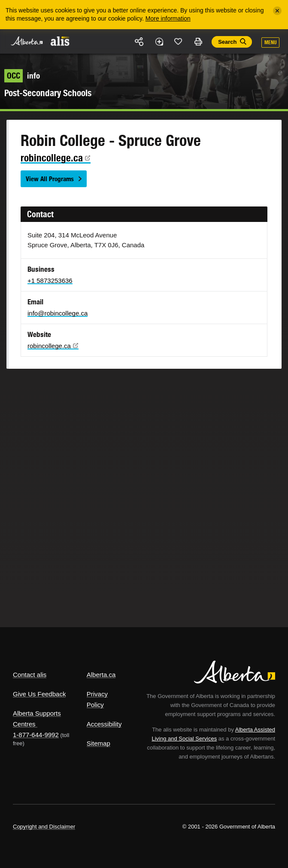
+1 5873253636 (50, 281)
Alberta (27, 41)
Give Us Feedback (39, 694)
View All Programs (50, 179)
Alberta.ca (101, 675)
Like (179, 41)
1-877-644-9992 (36, 735)
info (22, 76)
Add (159, 42)
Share (139, 42)
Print (198, 42)
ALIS (60, 41)
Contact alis (30, 675)
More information (168, 18)
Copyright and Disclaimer (44, 827)
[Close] (277, 11)
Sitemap (99, 743)
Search (227, 42)
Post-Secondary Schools (48, 93)
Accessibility (104, 724)
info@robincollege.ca (58, 313)
